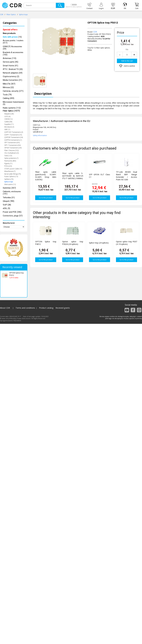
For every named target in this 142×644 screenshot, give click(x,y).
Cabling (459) (9, 98)
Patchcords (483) (10, 161)
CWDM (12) (8, 119)
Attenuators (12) (10, 184)
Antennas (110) (10, 58)
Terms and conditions (25, 308)
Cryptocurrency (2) (11, 77)
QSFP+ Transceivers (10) (13, 135)
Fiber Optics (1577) (11, 111)
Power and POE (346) (12, 212)
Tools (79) (7, 95)
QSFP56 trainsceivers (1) (13, 140)
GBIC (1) (7, 129)
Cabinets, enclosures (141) (12, 193)
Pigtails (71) (8, 164)
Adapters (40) (9, 114)
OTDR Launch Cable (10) (13, 169)
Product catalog (46, 308)
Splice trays (23, 14)
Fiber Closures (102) (11, 150)
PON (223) (8, 166)
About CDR (5, 308)
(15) (12, 37)
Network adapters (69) (13, 73)
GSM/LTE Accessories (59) (12, 48)
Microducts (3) (9, 127)
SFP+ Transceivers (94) (12, 145)
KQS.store (17, 321)
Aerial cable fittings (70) (13, 174)
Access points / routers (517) (13, 42)
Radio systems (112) (12, 108)
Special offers (10, 30)
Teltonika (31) (9, 198)
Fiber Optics (11, 14)
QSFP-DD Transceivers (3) (14, 132)
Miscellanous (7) (10, 171)
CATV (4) (7, 116)
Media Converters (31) (12, 80)
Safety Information (40, 135)
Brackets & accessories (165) (13, 54)
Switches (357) (9, 188)
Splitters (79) (9, 179)
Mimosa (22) (8, 87)
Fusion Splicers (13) (11, 176)
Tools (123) (8, 156)
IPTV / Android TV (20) (13, 69)
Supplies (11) (9, 124)
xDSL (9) (6, 208)
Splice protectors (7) (11, 158)
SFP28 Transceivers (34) (13, 148)
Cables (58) (8, 122)
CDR (2, 14)
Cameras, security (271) (13, 91)
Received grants (63, 308)
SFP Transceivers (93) (12, 143)
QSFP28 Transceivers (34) (14, 137)
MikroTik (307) (9, 84)
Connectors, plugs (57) (13, 216)
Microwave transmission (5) (13, 103)
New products (9, 33)
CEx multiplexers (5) (12, 153)
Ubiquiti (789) (9, 201)
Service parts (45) (11, 62)
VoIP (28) (7, 205)
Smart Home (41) (10, 66)
